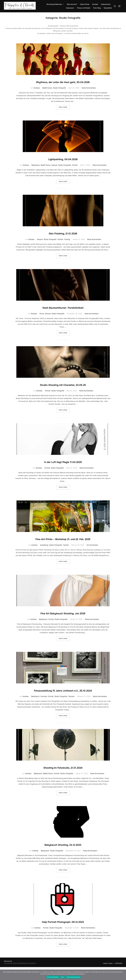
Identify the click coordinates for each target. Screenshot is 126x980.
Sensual (54, 166)
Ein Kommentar (92, 552)
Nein (63, 977)
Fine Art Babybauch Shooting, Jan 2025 (63, 620)
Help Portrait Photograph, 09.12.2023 (63, 934)
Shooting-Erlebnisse (55, 4)
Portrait (48, 392)
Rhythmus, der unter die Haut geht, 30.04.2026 (63, 83)
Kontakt (95, 4)
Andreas (37, 89)
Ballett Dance (47, 89)
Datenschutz (106, 4)
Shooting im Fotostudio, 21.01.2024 (63, 780)
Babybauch (36, 166)
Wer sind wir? (72, 4)
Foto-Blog (97, 8)
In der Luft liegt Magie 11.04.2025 (63, 463)
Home (42, 315)
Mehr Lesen (64, 108)
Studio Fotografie (59, 89)
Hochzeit (44, 709)
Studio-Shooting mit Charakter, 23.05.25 (63, 386)
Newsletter (108, 8)
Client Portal (85, 4)
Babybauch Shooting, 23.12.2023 (63, 857)
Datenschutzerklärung (73, 977)
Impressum (70, 8)
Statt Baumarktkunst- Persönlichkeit (63, 309)
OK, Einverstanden (53, 977)
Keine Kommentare (89, 89)
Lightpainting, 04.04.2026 (63, 160)
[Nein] (124, 975)
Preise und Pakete (84, 8)
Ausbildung (44, 552)
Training (67, 241)
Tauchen (71, 709)
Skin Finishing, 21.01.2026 (63, 234)
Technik (75, 166)
